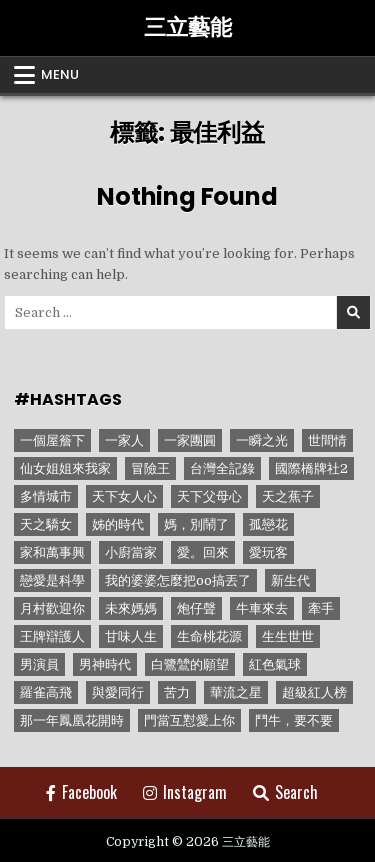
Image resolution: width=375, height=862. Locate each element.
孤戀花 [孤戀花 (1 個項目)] (268, 524)
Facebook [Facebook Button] (81, 792)
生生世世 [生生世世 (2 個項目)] (288, 636)
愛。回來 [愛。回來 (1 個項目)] (203, 552)
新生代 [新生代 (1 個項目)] (290, 580)
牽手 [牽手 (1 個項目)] (321, 608)
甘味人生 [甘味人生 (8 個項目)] (131, 636)
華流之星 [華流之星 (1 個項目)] (236, 692)
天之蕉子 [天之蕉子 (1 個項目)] (288, 496)
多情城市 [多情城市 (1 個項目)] (46, 496)
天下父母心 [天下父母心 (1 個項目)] (209, 496)
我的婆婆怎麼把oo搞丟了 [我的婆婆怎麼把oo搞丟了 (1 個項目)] (178, 580)
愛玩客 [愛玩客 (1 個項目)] (268, 552)
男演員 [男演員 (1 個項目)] (39, 664)
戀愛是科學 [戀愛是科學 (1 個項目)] (52, 580)
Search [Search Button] (285, 792)
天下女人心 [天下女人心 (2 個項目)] (124, 496)
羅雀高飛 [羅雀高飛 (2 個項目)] (46, 692)
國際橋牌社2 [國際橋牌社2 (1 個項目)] (311, 468)
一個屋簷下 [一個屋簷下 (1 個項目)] (52, 440)
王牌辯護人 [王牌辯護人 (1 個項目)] (52, 636)
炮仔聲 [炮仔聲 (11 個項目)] (196, 608)
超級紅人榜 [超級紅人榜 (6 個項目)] (314, 692)
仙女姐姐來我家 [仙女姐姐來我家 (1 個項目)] (65, 468)
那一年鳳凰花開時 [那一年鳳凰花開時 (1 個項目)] (72, 720)
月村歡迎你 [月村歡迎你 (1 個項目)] (52, 608)
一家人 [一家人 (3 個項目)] (124, 440)
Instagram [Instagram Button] (185, 792)
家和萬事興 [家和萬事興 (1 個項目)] (52, 552)
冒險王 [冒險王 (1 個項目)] (150, 468)
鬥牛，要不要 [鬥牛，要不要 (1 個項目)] (294, 720)
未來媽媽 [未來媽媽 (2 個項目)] (131, 608)
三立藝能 (188, 27)
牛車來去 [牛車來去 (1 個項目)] (262, 608)
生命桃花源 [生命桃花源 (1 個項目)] (209, 636)
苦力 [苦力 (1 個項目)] (177, 692)
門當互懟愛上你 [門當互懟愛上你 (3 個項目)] (189, 720)
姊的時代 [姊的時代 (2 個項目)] (118, 524)
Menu (60, 74)
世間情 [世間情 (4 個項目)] (327, 440)
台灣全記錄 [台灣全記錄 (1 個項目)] (222, 468)
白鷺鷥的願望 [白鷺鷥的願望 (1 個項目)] (190, 664)
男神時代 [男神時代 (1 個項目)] (105, 664)
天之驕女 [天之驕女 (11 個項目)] (46, 524)
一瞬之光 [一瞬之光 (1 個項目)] (262, 440)
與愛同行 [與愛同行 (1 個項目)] (118, 692)
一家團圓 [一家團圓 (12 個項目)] (190, 440)
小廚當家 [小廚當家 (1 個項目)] (131, 552)
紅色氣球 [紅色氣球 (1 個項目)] (275, 664)
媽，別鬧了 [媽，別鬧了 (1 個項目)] (196, 524)
